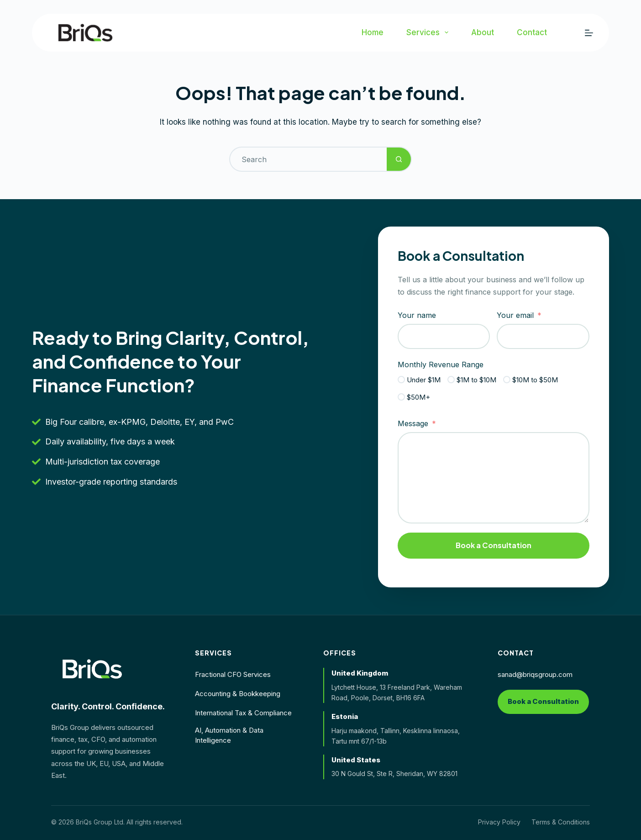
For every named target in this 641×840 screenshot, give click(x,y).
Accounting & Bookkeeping (238, 694)
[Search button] (399, 159)
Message (413, 423)
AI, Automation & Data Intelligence (229, 735)
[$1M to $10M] (451, 380)
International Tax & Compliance (243, 713)
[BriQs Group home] (92, 669)
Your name (417, 315)
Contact (532, 32)
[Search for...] (308, 159)
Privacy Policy (499, 822)
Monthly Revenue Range (441, 365)
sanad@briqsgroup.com (535, 674)
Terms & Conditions (561, 822)
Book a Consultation (494, 545)
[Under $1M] (401, 380)
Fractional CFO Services (233, 674)
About (483, 32)
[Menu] (589, 33)
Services (429, 32)
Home (373, 32)
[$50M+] (401, 397)
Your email (515, 315)
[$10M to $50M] (507, 380)
